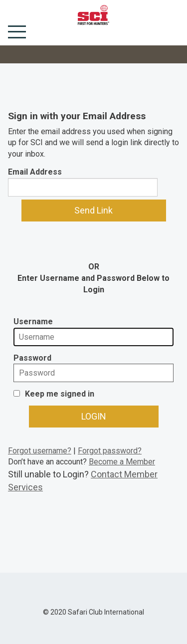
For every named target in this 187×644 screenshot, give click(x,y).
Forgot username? (40, 451)
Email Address (35, 172)
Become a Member (122, 462)
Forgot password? (110, 451)
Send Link (93, 210)
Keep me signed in (60, 394)
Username (33, 322)
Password (32, 358)
